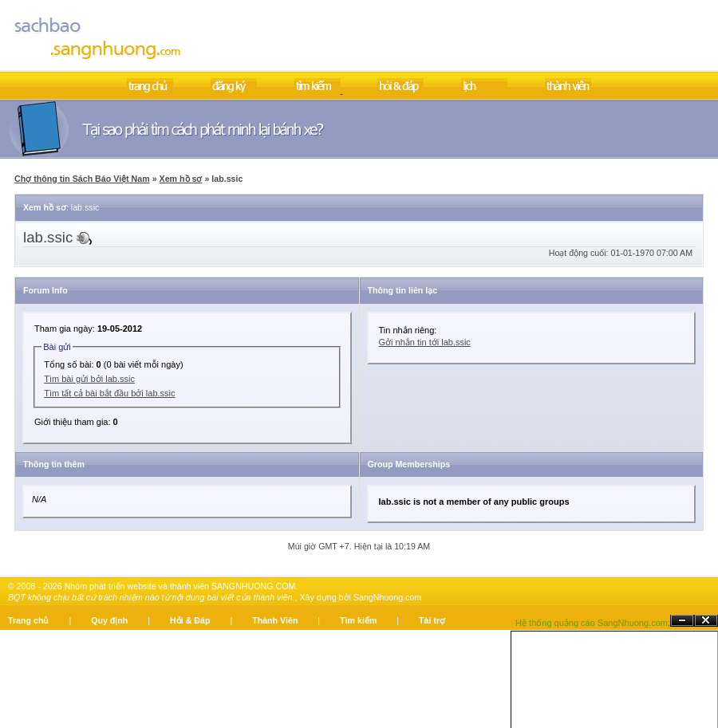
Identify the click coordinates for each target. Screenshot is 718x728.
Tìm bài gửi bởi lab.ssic (89, 379)
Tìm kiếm (358, 620)
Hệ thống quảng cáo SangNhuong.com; (593, 623)
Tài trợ (432, 620)
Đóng (706, 621)
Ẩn (682, 621)
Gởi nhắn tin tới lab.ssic (425, 342)
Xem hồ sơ (181, 179)
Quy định (109, 620)
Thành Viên (275, 620)
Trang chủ (28, 620)
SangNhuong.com (387, 597)
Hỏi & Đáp (190, 620)
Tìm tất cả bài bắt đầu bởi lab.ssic (109, 393)
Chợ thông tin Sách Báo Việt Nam (82, 179)
